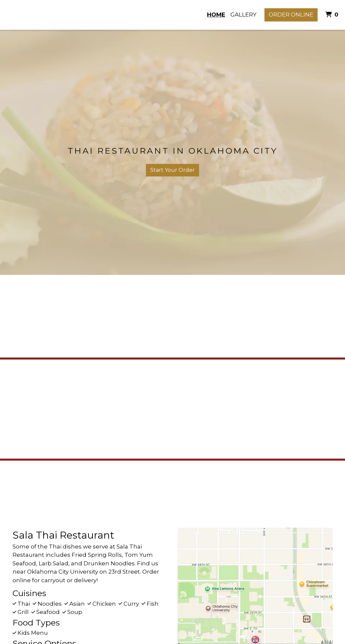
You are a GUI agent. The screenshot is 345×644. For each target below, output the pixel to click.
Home (216, 15)
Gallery (243, 15)
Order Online (291, 15)
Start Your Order (172, 170)
